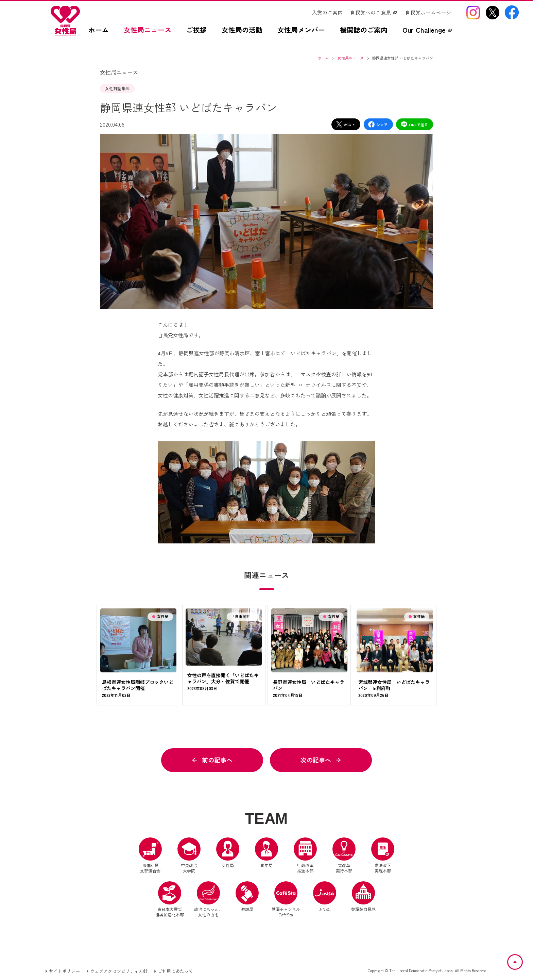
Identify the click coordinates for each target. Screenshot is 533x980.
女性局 (228, 853)
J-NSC (325, 897)
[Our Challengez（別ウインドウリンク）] (428, 33)
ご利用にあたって (175, 971)
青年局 (266, 853)
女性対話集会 (117, 88)
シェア (378, 124)
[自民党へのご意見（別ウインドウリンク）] (374, 13)
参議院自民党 (363, 897)
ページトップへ (522, 959)
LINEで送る (414, 124)
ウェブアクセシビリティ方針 (119, 971)
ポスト (345, 124)
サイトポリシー (64, 971)
